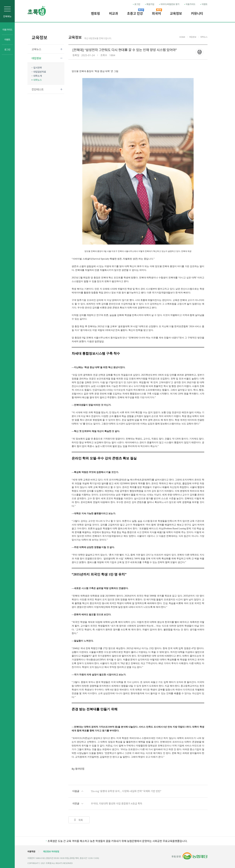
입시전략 (38, 68)
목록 (81, 820)
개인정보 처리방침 (51, 852)
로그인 (137, 4)
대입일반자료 (40, 72)
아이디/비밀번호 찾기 (170, 4)
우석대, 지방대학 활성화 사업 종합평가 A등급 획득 (107, 804)
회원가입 (150, 4)
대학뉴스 (38, 80)
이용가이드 (190, 4)
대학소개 (38, 76)
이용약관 (31, 852)
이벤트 (205, 4)
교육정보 (39, 38)
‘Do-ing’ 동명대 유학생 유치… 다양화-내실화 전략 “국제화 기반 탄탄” (117, 791)
